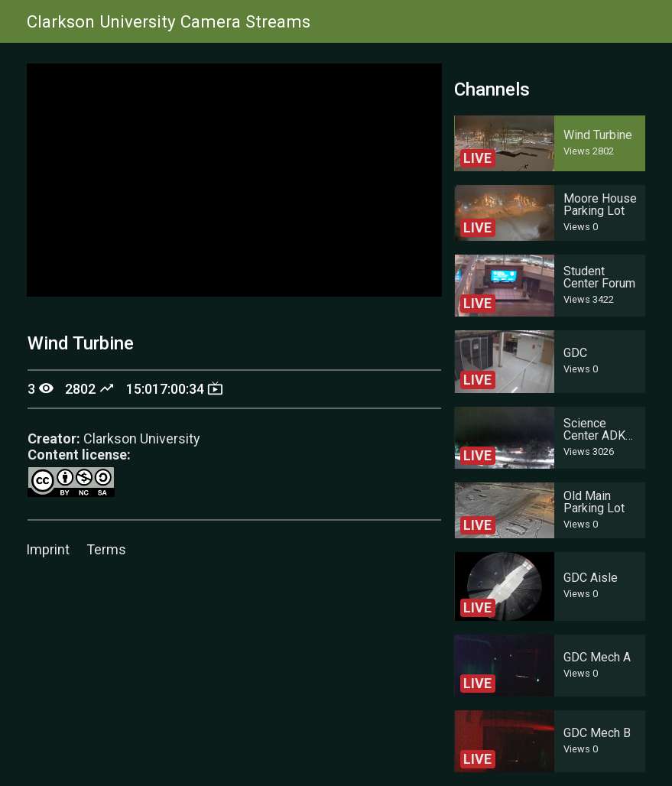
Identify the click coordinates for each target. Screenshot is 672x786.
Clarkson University (142, 438)
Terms (106, 549)
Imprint (48, 549)
